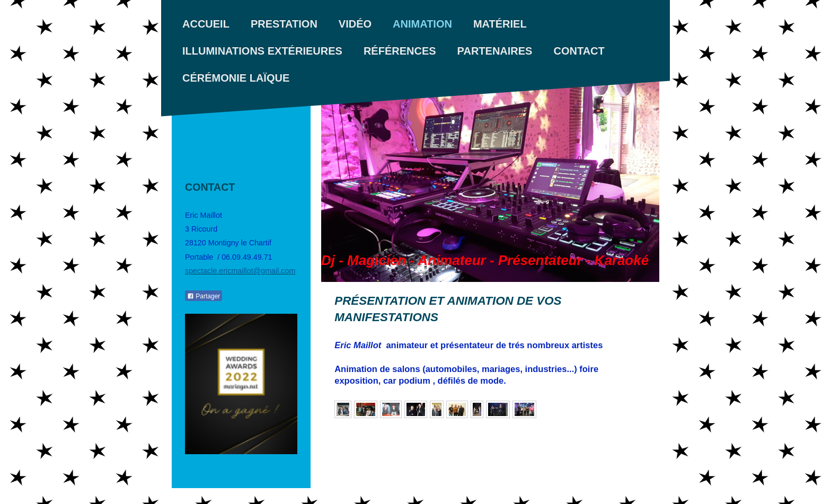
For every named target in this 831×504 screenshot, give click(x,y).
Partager (204, 296)
